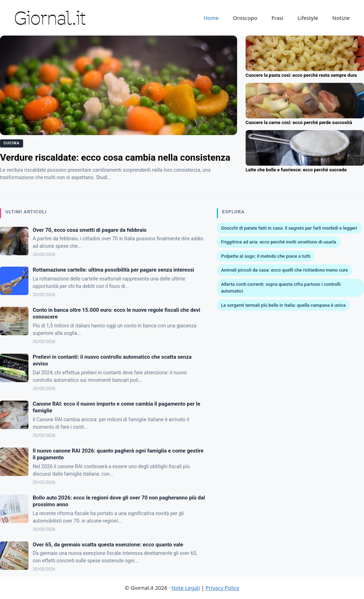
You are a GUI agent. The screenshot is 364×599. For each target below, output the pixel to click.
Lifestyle (308, 18)
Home (211, 18)
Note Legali (186, 588)
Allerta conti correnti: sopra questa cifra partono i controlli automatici (281, 288)
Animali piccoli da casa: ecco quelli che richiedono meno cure (285, 270)
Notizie (341, 18)
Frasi (277, 18)
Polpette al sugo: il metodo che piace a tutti (266, 256)
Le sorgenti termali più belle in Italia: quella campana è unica (283, 305)
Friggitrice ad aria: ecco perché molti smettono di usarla (279, 242)
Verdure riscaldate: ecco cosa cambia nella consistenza (115, 157)
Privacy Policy (222, 588)
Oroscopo (245, 18)
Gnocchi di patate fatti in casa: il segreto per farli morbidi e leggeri (289, 228)
